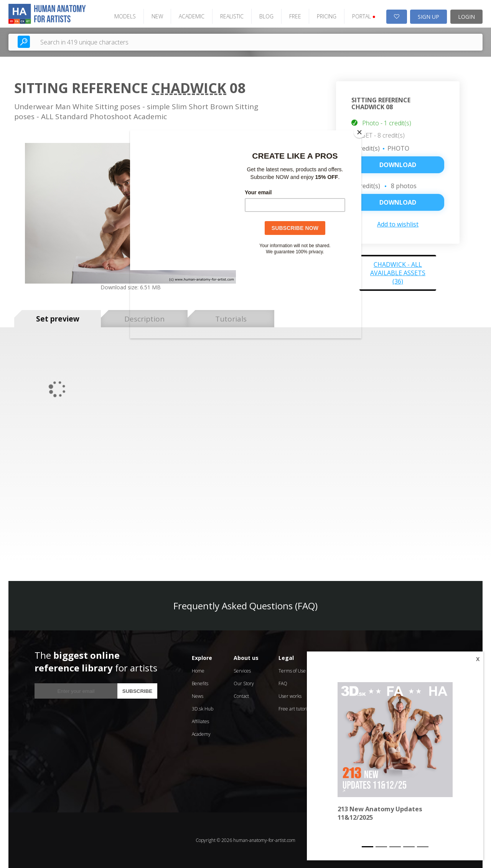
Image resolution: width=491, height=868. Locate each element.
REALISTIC (232, 16)
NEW (157, 16)
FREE (295, 16)
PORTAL (364, 16)
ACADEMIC (192, 16)
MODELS (125, 16)
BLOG (266, 16)
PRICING (327, 16)
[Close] (359, 132)
